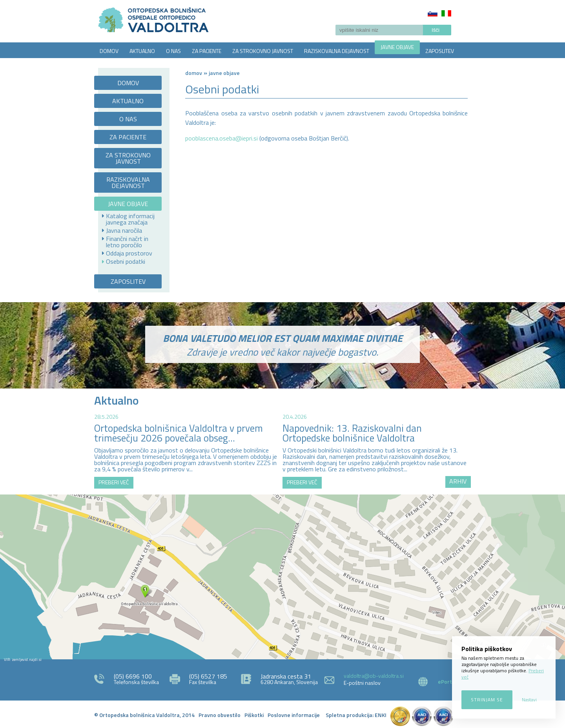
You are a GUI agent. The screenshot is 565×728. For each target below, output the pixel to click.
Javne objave (224, 73)
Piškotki (254, 715)
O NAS (173, 51)
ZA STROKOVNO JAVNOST (263, 51)
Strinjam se (487, 700)
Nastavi (529, 700)
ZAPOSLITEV (440, 51)
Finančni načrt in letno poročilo (127, 242)
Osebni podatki (126, 261)
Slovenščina (433, 13)
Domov (194, 73)
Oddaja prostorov (129, 253)
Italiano (446, 13)
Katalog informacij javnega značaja (130, 219)
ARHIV (458, 481)
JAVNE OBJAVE (397, 47)
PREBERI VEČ (114, 482)
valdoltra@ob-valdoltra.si (374, 676)
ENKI (381, 715)
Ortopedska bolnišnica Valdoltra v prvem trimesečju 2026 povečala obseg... (179, 433)
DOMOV (109, 51)
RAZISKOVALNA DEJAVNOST (337, 51)
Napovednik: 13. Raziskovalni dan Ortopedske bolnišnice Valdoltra (352, 433)
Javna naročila (124, 230)
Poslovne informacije (294, 715)
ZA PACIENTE (207, 51)
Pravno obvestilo (220, 715)
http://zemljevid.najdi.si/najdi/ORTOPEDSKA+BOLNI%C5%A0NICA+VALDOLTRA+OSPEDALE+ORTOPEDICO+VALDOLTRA (282, 577)
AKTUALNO (142, 51)
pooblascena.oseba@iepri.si (221, 138)
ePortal (447, 681)
